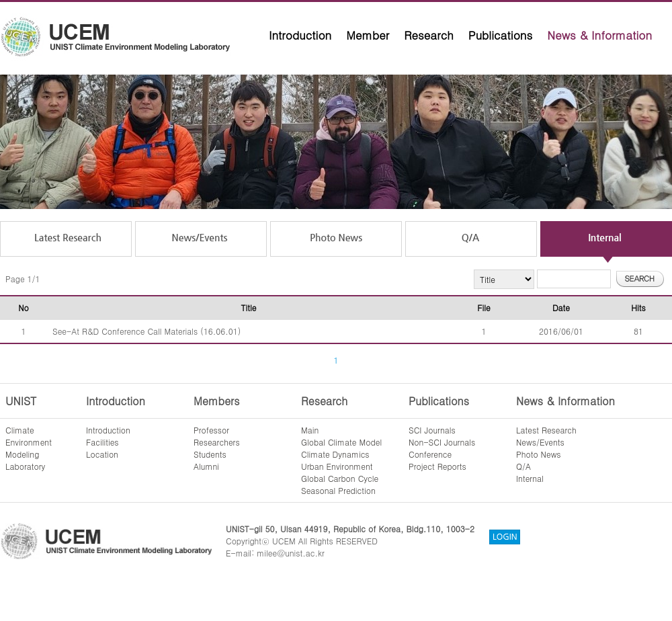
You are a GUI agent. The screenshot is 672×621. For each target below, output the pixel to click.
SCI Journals (432, 430)
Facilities (102, 442)
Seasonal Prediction (338, 490)
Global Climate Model (341, 442)
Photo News (539, 454)
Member (368, 35)
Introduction (300, 35)
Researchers (217, 442)
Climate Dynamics (335, 454)
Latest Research (546, 430)
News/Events (540, 442)
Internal (530, 478)
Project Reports (437, 466)
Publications (501, 35)
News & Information (599, 35)
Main (310, 430)
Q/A (523, 466)
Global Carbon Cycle (340, 478)
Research (429, 35)
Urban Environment (337, 466)
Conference (430, 454)
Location (102, 454)
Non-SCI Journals (442, 442)
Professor (211, 430)
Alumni (206, 466)
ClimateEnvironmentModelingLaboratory (29, 448)
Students (210, 454)
